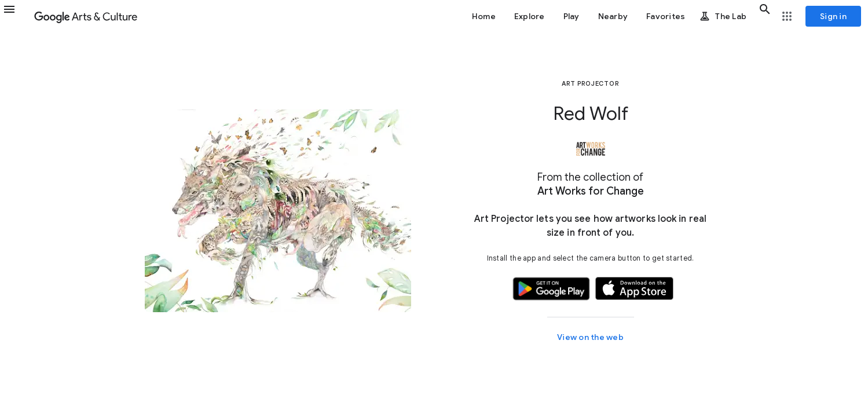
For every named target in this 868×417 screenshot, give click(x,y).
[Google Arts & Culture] (86, 16)
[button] (16, 16)
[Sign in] (833, 16)
